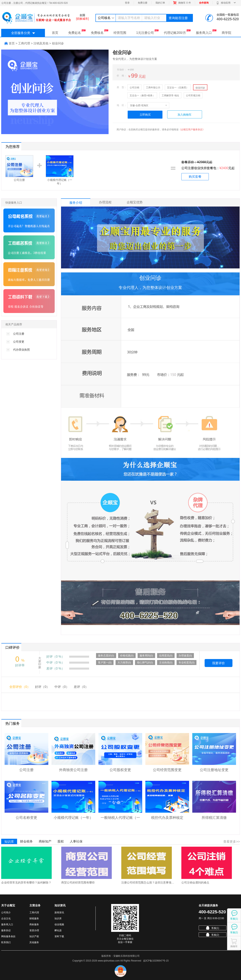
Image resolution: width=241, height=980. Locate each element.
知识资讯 (60, 905)
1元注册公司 (147, 32)
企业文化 (6, 919)
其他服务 (34, 942)
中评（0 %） (55, 663)
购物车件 (182, 3)
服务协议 (6, 930)
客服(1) (213, 928)
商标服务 (34, 924)
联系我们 (6, 942)
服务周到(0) (146, 656)
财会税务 (26, 841)
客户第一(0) (105, 663)
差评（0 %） (55, 668)
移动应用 (226, 3)
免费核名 (100, 32)
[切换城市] (82, 19)
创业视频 (59, 924)
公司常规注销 (193, 96)
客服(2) (213, 935)
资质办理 (34, 930)
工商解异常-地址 (170, 96)
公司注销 (134, 88)
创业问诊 (200, 88)
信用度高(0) (166, 656)
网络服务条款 (8, 936)
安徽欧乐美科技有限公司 (126, 956)
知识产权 (34, 936)
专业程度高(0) (187, 663)
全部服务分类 (23, 33)
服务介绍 (76, 203)
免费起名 (77, 32)
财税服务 (34, 919)
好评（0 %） (55, 657)
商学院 (226, 33)
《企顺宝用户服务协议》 (192, 130)
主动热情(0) (166, 663)
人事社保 (76, 841)
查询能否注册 (178, 18)
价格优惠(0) (127, 656)
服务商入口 (206, 32)
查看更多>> (232, 842)
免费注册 (143, 3)
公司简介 (6, 913)
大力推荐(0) (124, 663)
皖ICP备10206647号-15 (156, 961)
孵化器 (58, 930)
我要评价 (219, 663)
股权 (61, 841)
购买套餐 (195, 177)
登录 (127, 3)
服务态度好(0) (106, 656)
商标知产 (45, 841)
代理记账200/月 (177, 32)
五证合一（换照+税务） (142, 96)
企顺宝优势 (135, 202)
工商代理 (34, 913)
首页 (55, 33)
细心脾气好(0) (145, 663)
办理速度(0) (185, 656)
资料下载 (59, 936)
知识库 (9, 842)
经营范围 (120, 33)
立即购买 (145, 115)
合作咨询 (204, 3)
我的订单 (160, 3)
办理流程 (105, 202)
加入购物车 (185, 115)
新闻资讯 (59, 913)
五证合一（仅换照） (178, 88)
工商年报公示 (153, 88)
